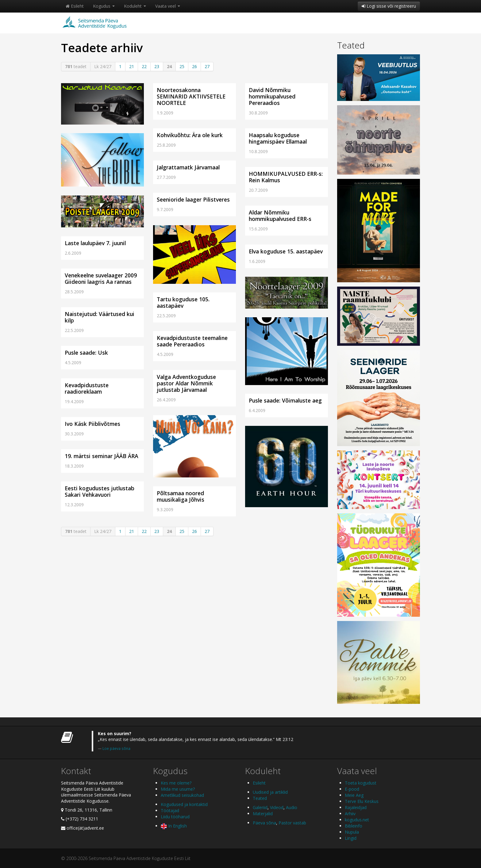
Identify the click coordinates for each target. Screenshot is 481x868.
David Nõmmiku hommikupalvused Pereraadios (272, 96)
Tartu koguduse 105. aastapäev (183, 302)
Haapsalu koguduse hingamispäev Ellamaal (278, 138)
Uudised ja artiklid (270, 792)
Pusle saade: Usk (86, 353)
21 (132, 66)
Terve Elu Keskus (362, 801)
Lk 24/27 (103, 66)
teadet (76, 66)
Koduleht (135, 6)
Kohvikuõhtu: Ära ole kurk (190, 135)
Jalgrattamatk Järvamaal (188, 167)
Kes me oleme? (176, 783)
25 (182, 66)
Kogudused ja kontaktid (184, 804)
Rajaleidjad (356, 807)
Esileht (75, 6)
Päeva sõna (264, 823)
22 (144, 66)
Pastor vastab (292, 823)
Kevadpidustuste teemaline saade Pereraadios (192, 341)
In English (174, 826)
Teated (351, 45)
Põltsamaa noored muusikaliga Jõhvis (181, 496)
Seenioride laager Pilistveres (193, 199)
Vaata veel (168, 6)
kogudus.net (357, 820)
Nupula (352, 832)
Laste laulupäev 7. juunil (95, 243)
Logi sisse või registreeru (389, 6)
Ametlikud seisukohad (182, 795)
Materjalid (263, 814)
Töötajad (170, 810)
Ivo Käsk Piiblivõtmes (92, 424)
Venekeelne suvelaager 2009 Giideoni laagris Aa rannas (101, 278)
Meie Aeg (354, 795)
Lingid (351, 838)
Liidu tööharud (175, 817)
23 (157, 66)
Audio (292, 807)
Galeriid (260, 807)
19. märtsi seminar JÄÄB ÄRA (102, 456)
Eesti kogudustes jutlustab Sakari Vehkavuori (100, 491)
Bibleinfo (354, 826)
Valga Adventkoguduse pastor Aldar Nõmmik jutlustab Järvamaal (186, 383)
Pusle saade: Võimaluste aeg (285, 400)
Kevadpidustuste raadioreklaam (87, 388)
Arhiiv (350, 814)
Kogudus (104, 6)
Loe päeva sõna (116, 748)
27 (207, 66)
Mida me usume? (178, 789)
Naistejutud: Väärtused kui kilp (100, 317)
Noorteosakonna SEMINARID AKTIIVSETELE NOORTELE (191, 96)
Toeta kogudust (361, 783)
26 (194, 66)
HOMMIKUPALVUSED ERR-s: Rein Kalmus (286, 177)
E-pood (352, 789)
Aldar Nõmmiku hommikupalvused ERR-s (280, 216)
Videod (277, 807)
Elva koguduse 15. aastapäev (286, 251)
